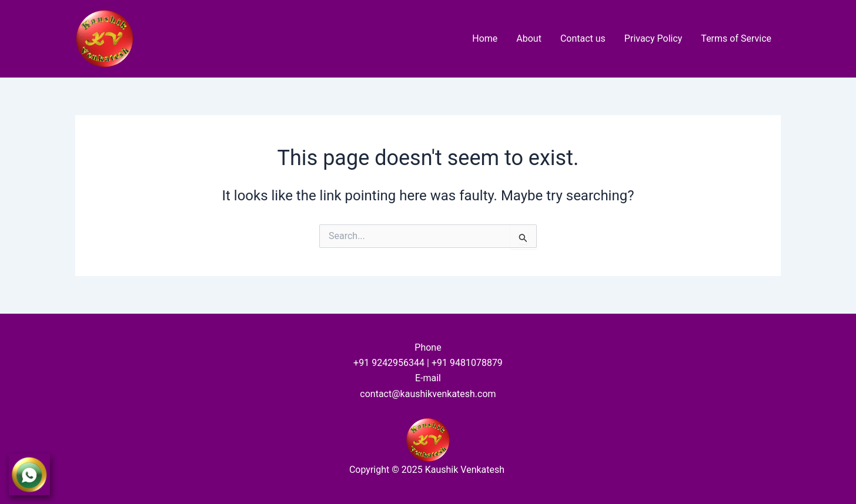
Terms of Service (736, 38)
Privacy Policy (653, 38)
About (529, 38)
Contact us (583, 38)
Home (485, 38)
